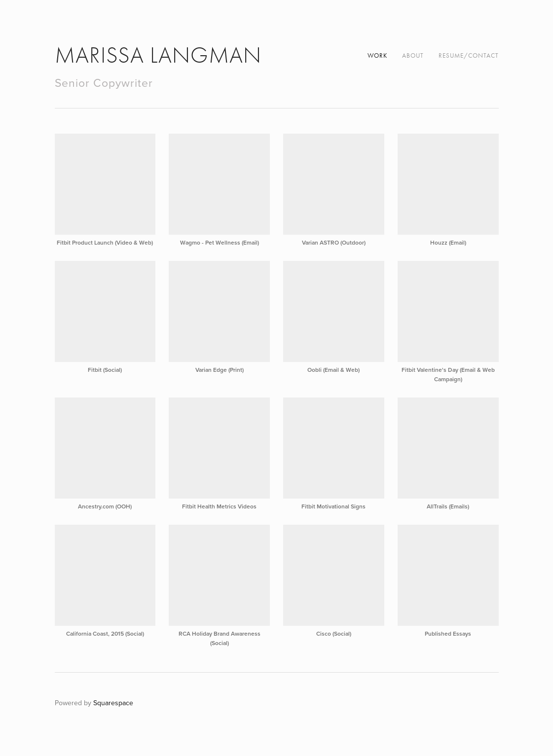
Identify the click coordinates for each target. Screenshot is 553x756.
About (413, 55)
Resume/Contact (469, 55)
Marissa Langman (158, 55)
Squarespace (113, 703)
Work (377, 55)
